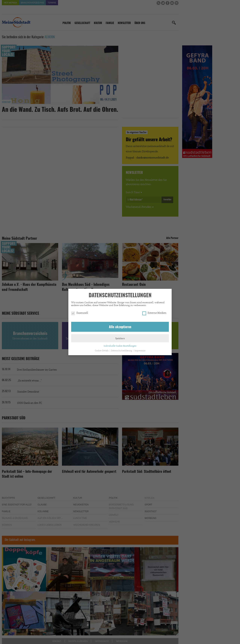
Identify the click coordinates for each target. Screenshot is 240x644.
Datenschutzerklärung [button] (122, 351)
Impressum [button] (140, 351)
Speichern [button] (120, 338)
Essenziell (80, 313)
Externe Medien (154, 313)
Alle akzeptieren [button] (120, 327)
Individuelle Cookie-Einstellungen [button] (120, 346)
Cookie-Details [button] (102, 351)
